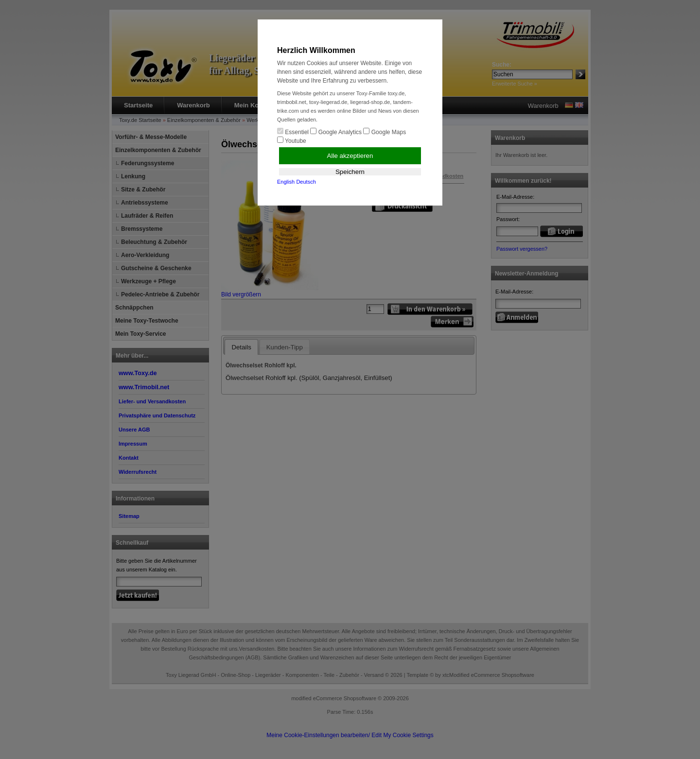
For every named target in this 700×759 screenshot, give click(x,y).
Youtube (292, 140)
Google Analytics (336, 132)
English (286, 182)
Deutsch (306, 182)
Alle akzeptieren (350, 156)
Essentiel (293, 132)
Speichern (350, 172)
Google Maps (385, 132)
